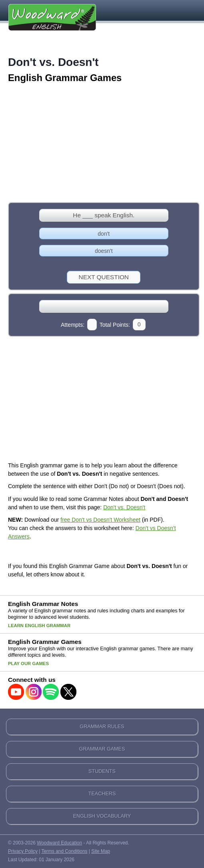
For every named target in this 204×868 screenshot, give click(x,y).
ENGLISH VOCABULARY (102, 816)
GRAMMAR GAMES (102, 749)
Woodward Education (59, 843)
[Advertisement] (102, 143)
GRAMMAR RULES (102, 727)
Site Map (101, 851)
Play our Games (28, 663)
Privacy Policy (23, 851)
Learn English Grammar (39, 626)
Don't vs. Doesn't (124, 507)
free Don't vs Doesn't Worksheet (100, 520)
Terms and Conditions (65, 851)
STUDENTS (102, 771)
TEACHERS (102, 794)
